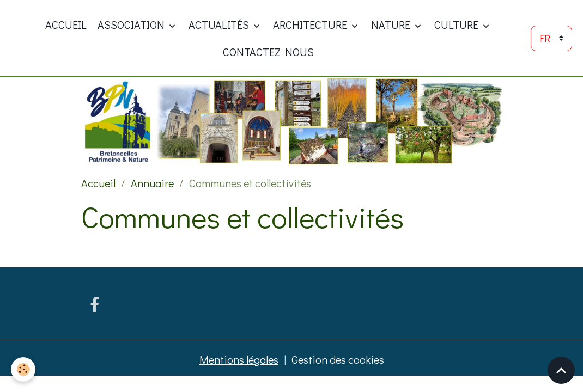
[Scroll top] (561, 370)
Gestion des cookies (338, 359)
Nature (392, 24)
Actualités (220, 24)
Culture (457, 24)
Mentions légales (239, 359)
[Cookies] (23, 369)
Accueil (66, 24)
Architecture (311, 24)
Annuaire (152, 183)
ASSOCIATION (132, 24)
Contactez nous (268, 52)
